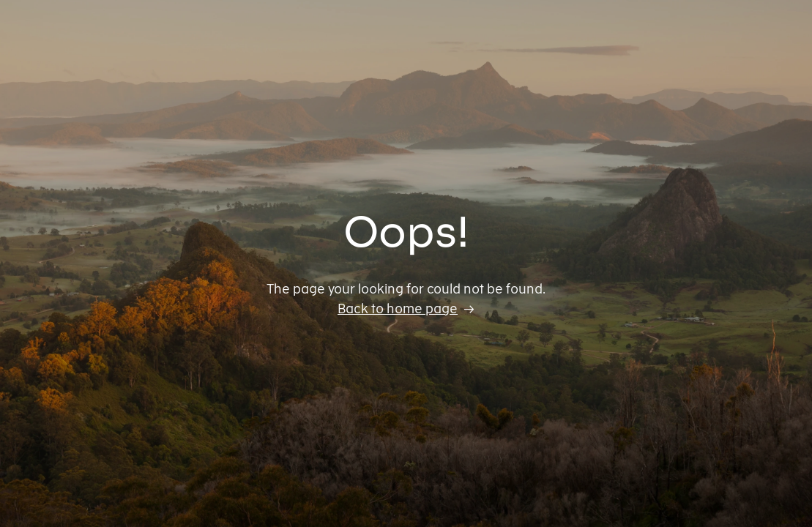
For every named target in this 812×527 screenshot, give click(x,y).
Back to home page (398, 309)
